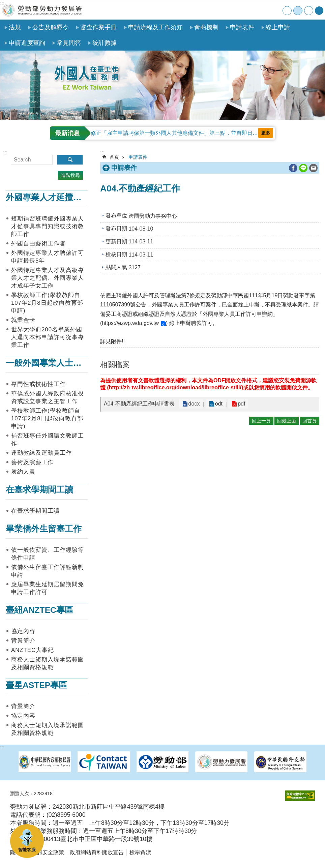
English (276, 10)
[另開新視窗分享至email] (313, 168)
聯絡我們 (262, 10)
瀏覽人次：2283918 (31, 794)
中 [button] (298, 11)
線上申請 (278, 27)
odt (216, 404)
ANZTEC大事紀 (33, 650)
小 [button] (287, 11)
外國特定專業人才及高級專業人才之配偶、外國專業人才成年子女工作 (48, 278)
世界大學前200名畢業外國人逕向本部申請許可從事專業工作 (48, 337)
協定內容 (23, 631)
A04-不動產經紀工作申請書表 (139, 404)
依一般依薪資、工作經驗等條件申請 (48, 554)
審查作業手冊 (98, 27)
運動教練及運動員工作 (41, 453)
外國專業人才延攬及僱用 (52, 197)
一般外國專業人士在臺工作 (56, 363)
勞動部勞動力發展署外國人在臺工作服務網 (42, 10)
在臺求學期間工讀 (39, 490)
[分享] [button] (319, 11)
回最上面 (287, 421)
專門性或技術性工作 (38, 384)
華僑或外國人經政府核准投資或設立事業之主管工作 (48, 397)
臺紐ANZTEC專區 (39, 610)
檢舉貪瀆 (140, 852)
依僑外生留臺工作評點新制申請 (48, 571)
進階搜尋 (70, 175)
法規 (15, 27)
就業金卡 (23, 320)
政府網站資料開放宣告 (97, 852)
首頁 (234, 10)
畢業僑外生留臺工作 (44, 529)
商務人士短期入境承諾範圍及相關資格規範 (48, 663)
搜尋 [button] (70, 160)
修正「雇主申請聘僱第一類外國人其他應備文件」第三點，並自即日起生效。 (182, 133)
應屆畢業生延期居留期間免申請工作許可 (48, 588)
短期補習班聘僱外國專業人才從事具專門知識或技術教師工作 (48, 226)
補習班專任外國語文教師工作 (48, 440)
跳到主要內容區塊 (4, 4)
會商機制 (206, 27)
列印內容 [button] (284, 168)
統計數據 (105, 43)
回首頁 (309, 421)
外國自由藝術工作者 (38, 244)
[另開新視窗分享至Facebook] (293, 168)
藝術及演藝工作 (32, 462)
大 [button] (309, 11)
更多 (266, 133)
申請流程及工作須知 (155, 27)
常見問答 (69, 43)
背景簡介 (23, 641)
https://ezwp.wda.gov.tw (130, 323)
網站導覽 (248, 10)
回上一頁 (261, 421)
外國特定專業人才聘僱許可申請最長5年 (48, 257)
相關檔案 (115, 365)
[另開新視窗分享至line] (303, 168)
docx (193, 404)
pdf (237, 404)
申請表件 (242, 27)
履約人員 (23, 472)
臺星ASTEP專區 (36, 685)
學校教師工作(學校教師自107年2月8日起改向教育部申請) (47, 303)
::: (2, 3)
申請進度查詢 (27, 43)
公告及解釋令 (51, 27)
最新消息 (67, 133)
